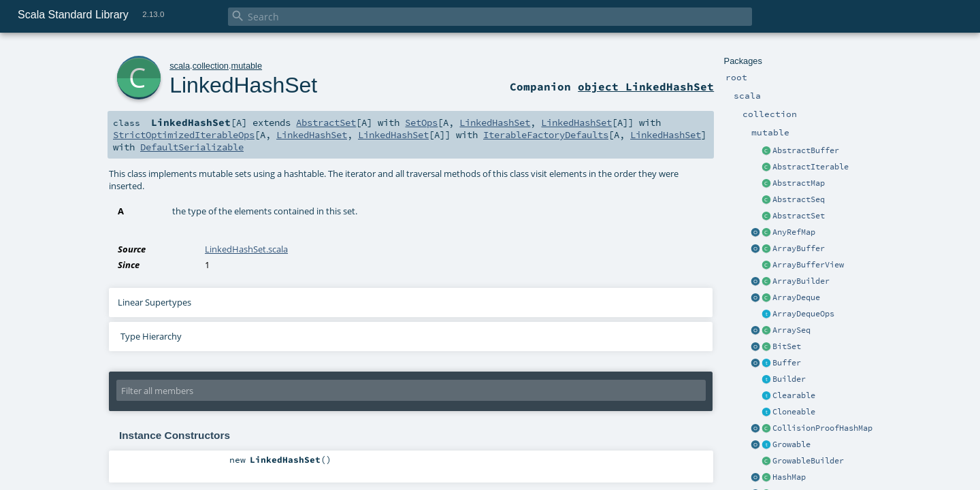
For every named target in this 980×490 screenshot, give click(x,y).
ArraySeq (791, 330)
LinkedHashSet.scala (246, 249)
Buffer (787, 363)
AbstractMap (799, 183)
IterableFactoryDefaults (546, 135)
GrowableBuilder (808, 461)
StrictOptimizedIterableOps (184, 135)
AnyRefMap (794, 232)
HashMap (789, 477)
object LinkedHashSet (646, 86)
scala (180, 66)
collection (211, 66)
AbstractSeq (799, 199)
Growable (791, 444)
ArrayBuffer (799, 248)
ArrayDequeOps (803, 314)
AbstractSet (799, 216)
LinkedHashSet (243, 85)
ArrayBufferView (808, 265)
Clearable (794, 395)
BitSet (787, 346)
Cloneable (794, 412)
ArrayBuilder (801, 281)
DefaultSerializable (192, 147)
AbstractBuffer (806, 150)
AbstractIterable (811, 167)
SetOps (421, 122)
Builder (789, 379)
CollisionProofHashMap (822, 428)
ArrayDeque (796, 297)
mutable (247, 66)
